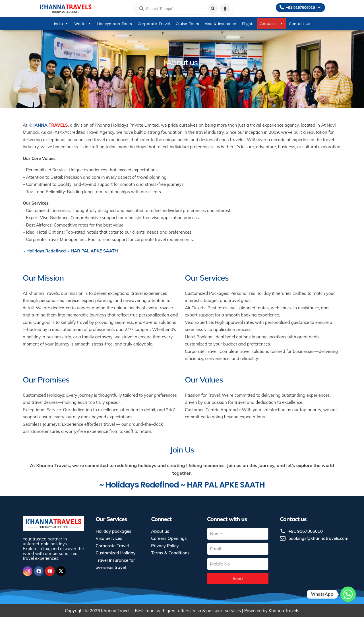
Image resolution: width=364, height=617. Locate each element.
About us (272, 24)
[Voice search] (225, 9)
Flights (248, 24)
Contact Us (300, 24)
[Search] (213, 9)
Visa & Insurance (220, 24)
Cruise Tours (187, 24)
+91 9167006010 (300, 8)
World (83, 24)
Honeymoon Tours (114, 24)
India (61, 24)
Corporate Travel (154, 24)
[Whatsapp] (348, 602)
